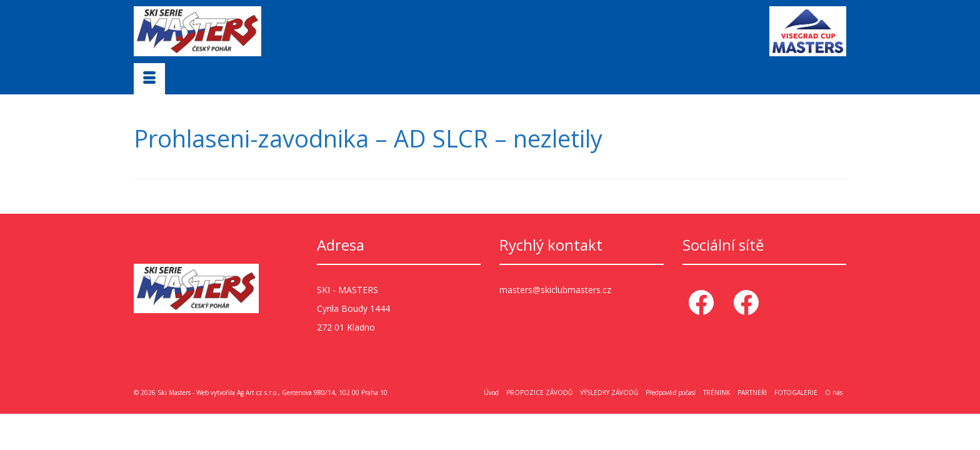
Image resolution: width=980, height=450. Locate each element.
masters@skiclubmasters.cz (555, 289)
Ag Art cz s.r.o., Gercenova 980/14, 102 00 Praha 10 (312, 392)
